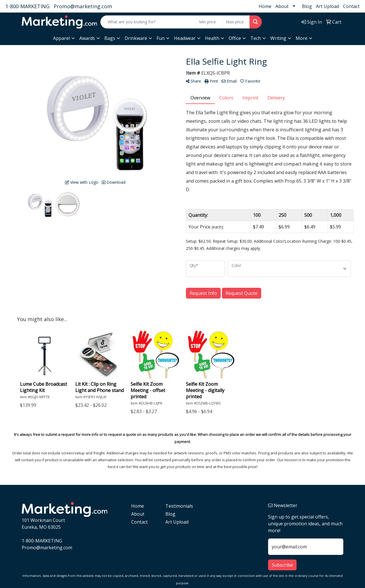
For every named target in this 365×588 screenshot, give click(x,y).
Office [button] (235, 38)
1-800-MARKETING (28, 6)
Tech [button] (256, 38)
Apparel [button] (61, 38)
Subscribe (282, 565)
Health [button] (212, 38)
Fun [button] (161, 38)
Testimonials (179, 506)
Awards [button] (87, 38)
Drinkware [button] (136, 38)
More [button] (302, 38)
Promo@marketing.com (83, 6)
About (282, 6)
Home (265, 6)
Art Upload (328, 6)
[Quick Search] (148, 22)
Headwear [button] (185, 38)
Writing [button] (278, 38)
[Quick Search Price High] (236, 22)
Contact (351, 6)
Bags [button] (110, 38)
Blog (307, 6)
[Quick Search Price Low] (209, 22)
